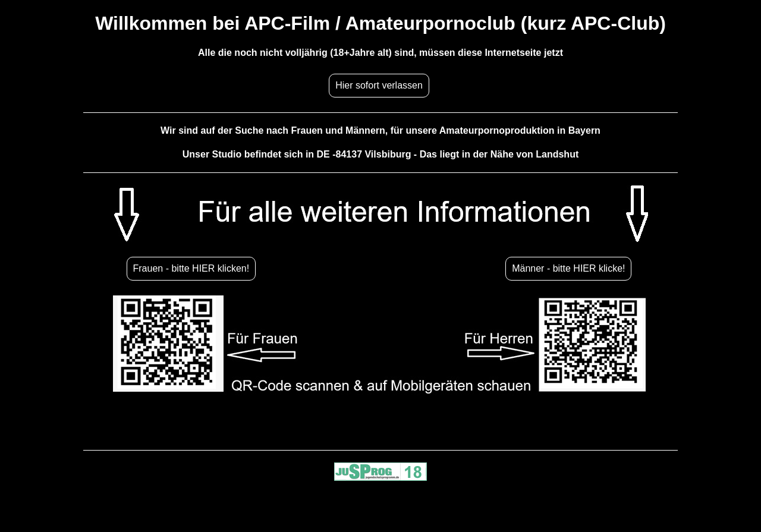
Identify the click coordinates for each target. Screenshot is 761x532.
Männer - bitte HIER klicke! (568, 268)
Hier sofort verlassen (379, 85)
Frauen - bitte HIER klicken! (191, 268)
